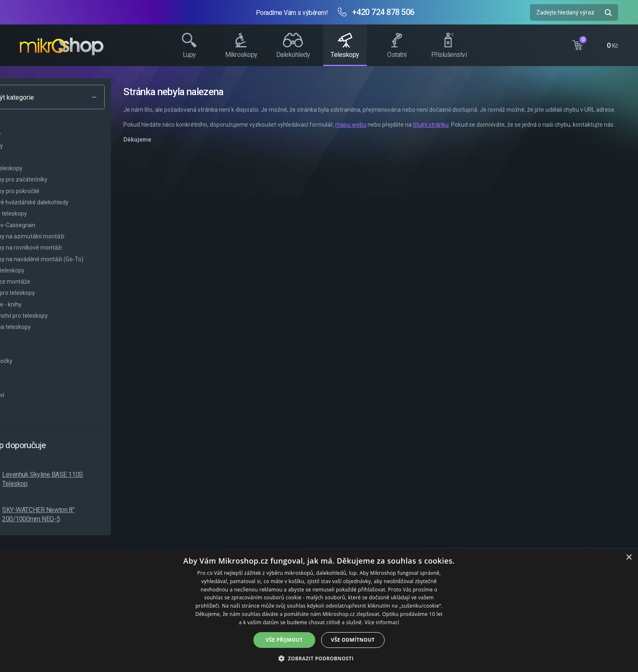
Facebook (628, 156)
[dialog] (319, 610)
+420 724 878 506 (383, 12)
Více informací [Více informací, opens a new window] (382, 622)
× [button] (629, 558)
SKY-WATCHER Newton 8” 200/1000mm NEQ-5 (100, 514)
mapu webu (412, 134)
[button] (319, 658)
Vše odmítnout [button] (353, 640)
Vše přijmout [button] (284, 640)
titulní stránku (492, 134)
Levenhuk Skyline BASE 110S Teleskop (104, 479)
